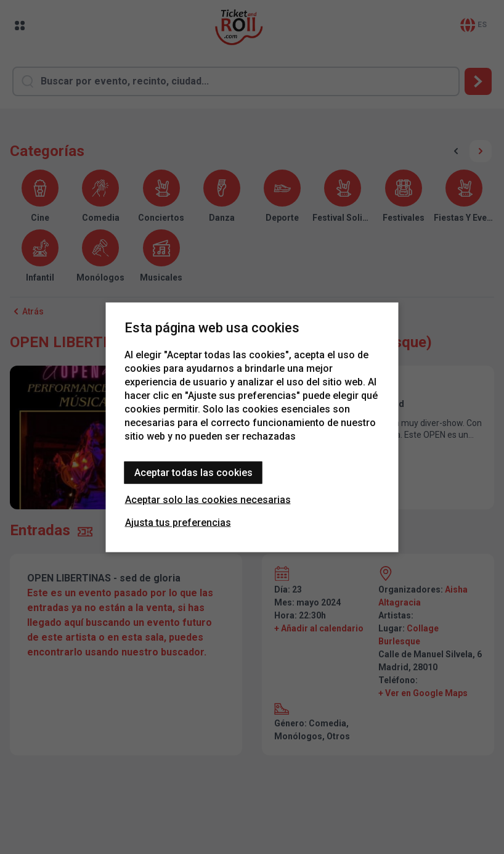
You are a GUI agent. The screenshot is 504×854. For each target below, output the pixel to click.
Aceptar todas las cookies (193, 472)
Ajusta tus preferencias (178, 522)
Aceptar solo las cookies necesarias (208, 499)
